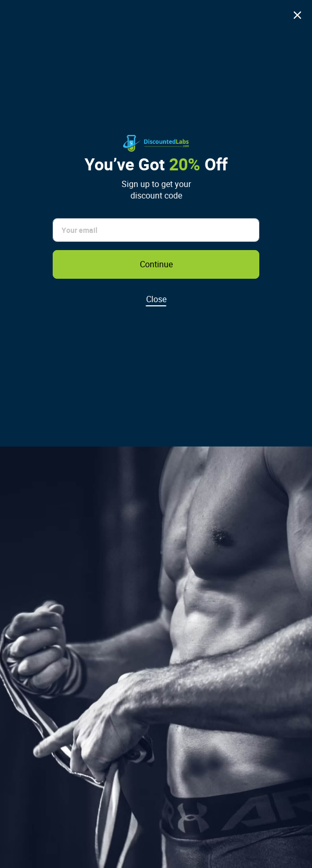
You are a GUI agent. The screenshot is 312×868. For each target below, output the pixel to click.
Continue (156, 264)
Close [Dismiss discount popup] (156, 299)
